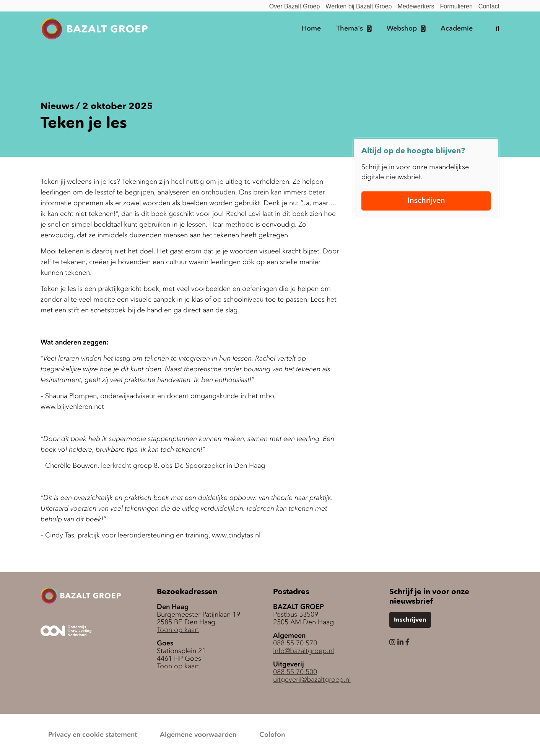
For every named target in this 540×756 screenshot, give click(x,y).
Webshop (402, 29)
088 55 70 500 (295, 672)
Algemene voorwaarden (198, 735)
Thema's (350, 29)
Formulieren (456, 6)
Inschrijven (426, 200)
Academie (457, 29)
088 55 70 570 (295, 643)
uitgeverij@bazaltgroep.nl (312, 679)
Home (311, 29)
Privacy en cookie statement (93, 735)
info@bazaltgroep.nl (303, 651)
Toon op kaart (178, 630)
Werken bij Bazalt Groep (359, 6)
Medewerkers (416, 6)
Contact (489, 6)
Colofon (272, 735)
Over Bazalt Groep (295, 6)
